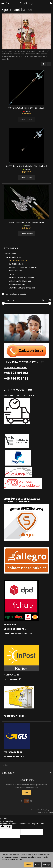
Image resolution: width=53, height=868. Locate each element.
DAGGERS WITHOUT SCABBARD (22, 278)
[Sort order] (49, 64)
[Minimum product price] (7, 300)
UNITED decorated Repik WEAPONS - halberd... (27, 166)
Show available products (14, 294)
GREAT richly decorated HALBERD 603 (27, 222)
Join (26, 793)
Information (26, 773)
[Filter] (44, 64)
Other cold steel (14, 257)
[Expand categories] (3, 3)
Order (26, 765)
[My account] (51, 3)
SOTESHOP (49, 812)
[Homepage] (26, 3)
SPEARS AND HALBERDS (18, 261)
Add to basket (27, 177)
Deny (37, 865)
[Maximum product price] (44, 300)
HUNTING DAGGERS (17, 264)
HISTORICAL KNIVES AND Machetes (23, 267)
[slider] (3, 303)
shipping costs (48, 810)
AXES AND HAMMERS (17, 284)
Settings (47, 865)
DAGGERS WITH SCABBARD (20, 281)
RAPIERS (12, 274)
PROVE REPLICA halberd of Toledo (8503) (26, 108)
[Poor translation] (8, 827)
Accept (29, 865)
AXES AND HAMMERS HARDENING (22, 288)
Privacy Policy (18, 859)
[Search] (8, 3)
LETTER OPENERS (15, 271)
